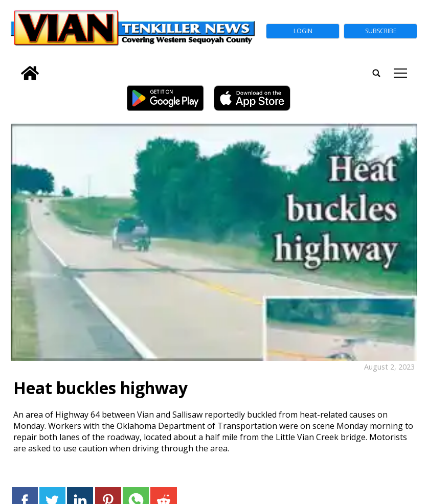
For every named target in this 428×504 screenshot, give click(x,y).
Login (303, 31)
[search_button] (15, 66)
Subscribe (381, 31)
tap (400, 73)
